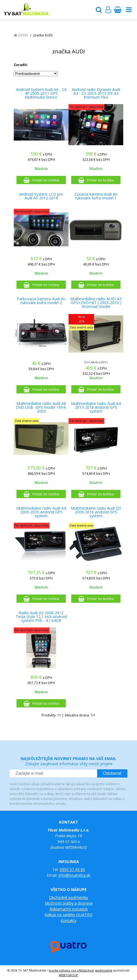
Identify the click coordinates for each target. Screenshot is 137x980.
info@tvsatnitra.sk (74, 875)
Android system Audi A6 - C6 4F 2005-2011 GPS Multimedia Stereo (41, 93)
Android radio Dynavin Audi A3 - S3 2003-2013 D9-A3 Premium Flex (96, 93)
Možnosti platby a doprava (69, 903)
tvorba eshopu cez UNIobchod (71, 970)
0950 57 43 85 (72, 869)
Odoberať (112, 773)
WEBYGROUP (68, 975)
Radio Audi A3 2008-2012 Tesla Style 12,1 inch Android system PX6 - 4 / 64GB (41, 617)
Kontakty (68, 920)
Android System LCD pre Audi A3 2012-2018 (41, 196)
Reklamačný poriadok (69, 909)
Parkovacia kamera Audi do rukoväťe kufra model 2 (41, 301)
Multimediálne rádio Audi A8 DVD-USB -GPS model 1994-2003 (41, 407)
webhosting (104, 970)
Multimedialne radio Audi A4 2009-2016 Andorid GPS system (41, 512)
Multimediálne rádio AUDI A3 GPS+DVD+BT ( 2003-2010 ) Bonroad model (96, 303)
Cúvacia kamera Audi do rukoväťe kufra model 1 (96, 196)
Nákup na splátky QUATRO (68, 915)
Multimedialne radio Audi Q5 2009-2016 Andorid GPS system (96, 512)
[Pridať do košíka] (41, 180)
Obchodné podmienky (68, 897)
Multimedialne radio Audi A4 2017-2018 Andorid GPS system (96, 407)
